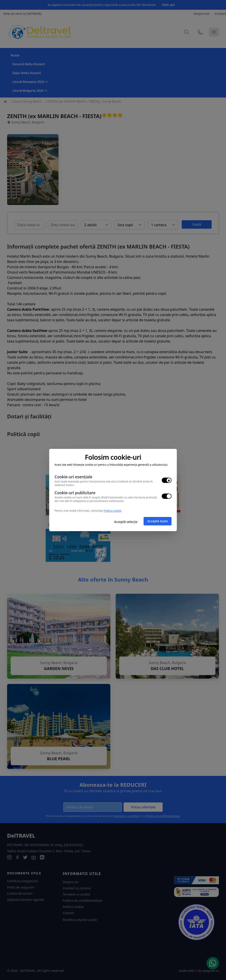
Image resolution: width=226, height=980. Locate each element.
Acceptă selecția (126, 522)
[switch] (167, 480)
